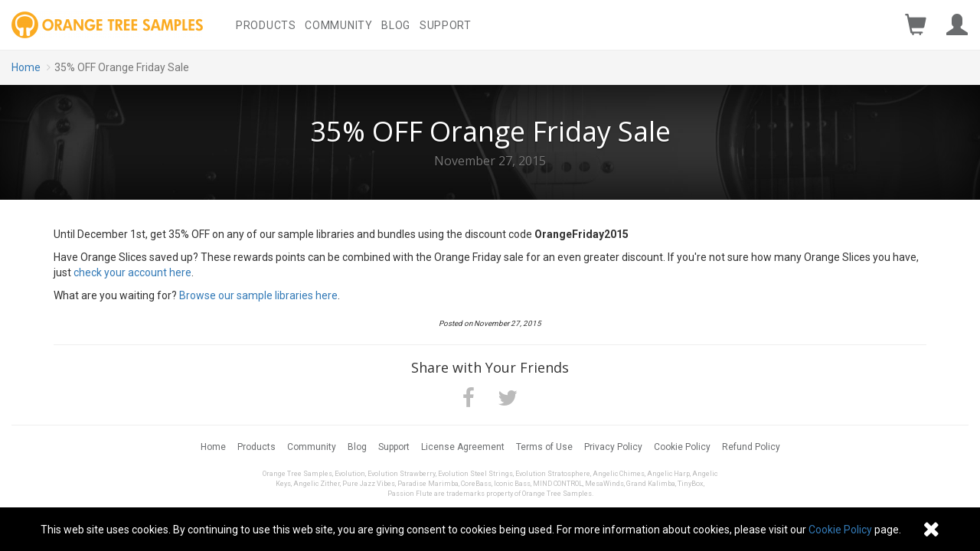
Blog (396, 25)
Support (446, 25)
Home (26, 67)
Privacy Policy (613, 447)
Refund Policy (751, 447)
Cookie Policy (682, 447)
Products (266, 25)
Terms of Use (544, 447)
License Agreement (463, 447)
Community (338, 25)
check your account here (132, 272)
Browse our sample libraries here (258, 295)
